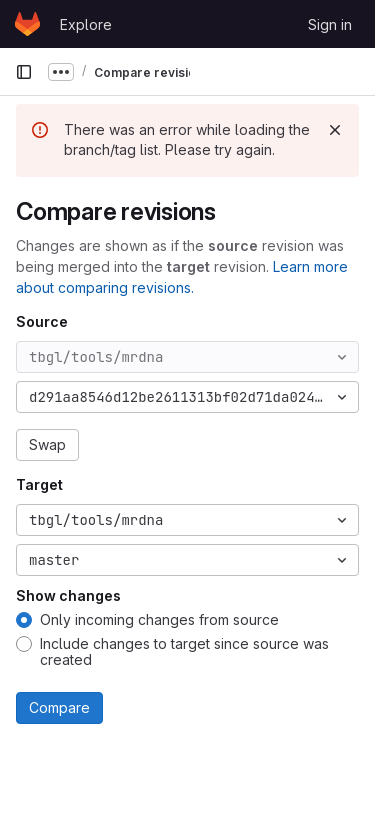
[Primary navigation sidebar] (24, 72)
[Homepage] (27, 24)
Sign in (330, 24)
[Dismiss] (335, 130)
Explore (86, 24)
